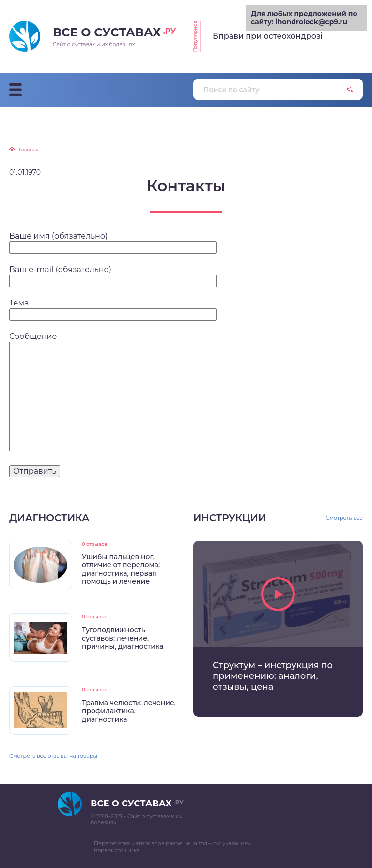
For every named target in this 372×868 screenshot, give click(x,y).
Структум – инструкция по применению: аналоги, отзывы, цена (273, 676)
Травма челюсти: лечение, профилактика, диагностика (129, 711)
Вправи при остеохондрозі (268, 36)
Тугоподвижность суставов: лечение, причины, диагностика (123, 638)
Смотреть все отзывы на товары (53, 756)
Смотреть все (345, 518)
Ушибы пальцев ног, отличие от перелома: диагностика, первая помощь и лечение (121, 569)
